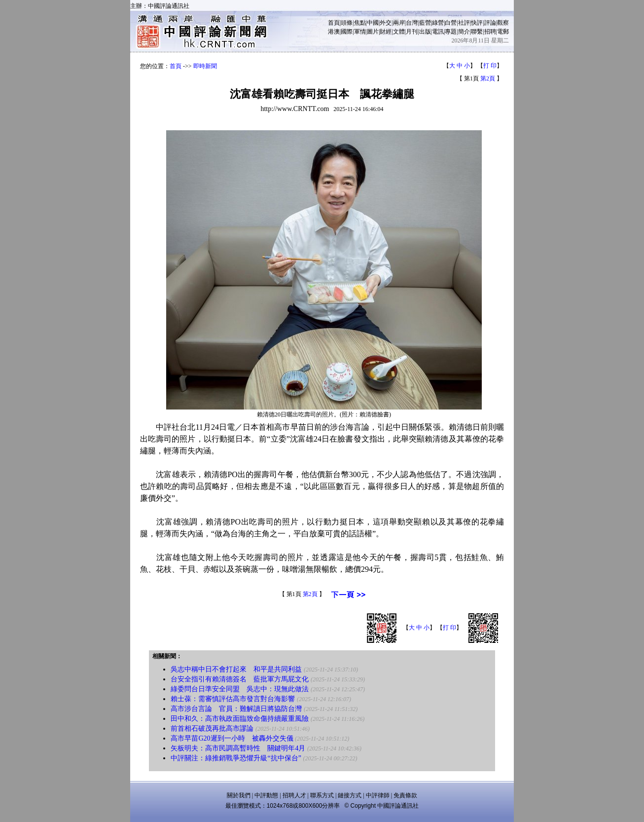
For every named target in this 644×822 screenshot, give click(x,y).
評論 (490, 23)
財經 (386, 32)
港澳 (334, 32)
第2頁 (488, 78)
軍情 (360, 32)
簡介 (464, 32)
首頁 (334, 23)
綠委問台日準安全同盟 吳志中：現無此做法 (240, 689)
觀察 (503, 23)
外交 (386, 23)
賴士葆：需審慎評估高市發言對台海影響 (233, 699)
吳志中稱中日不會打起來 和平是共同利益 (236, 669)
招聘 (490, 32)
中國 (373, 23)
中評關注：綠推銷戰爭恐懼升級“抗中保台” (236, 758)
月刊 (412, 32)
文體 (399, 32)
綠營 (438, 23)
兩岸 (399, 23)
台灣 (412, 23)
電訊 (438, 32)
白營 (451, 23)
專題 (451, 32)
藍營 (425, 23)
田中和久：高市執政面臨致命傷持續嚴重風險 (240, 719)
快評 (477, 23)
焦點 (360, 23)
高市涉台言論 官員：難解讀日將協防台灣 (236, 709)
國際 (347, 32)
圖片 (373, 32)
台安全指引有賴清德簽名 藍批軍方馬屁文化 (240, 679)
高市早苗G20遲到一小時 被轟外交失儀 (232, 738)
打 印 (490, 66)
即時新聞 (205, 66)
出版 (425, 32)
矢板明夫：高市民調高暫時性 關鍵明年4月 (238, 748)
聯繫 (477, 32)
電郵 (503, 32)
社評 (464, 23)
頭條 (347, 23)
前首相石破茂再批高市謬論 (212, 729)
